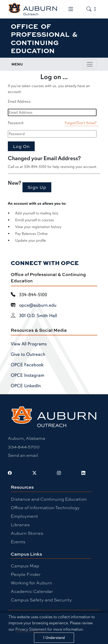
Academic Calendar (32, 591)
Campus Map (25, 566)
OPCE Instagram (27, 375)
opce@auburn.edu (38, 305)
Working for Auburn (31, 583)
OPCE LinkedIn (26, 386)
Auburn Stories (27, 533)
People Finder (26, 574)
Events (18, 542)
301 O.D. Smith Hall (38, 316)
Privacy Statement (31, 629)
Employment (24, 516)
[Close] (54, 638)
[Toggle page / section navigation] (90, 64)
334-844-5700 (24, 447)
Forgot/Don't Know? (81, 123)
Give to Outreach (28, 354)
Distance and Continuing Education (49, 499)
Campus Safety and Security (41, 600)
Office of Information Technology (45, 507)
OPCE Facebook (27, 365)
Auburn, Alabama (27, 438)
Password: (16, 123)
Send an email (23, 455)
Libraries (20, 524)
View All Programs (29, 344)
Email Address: (20, 101)
